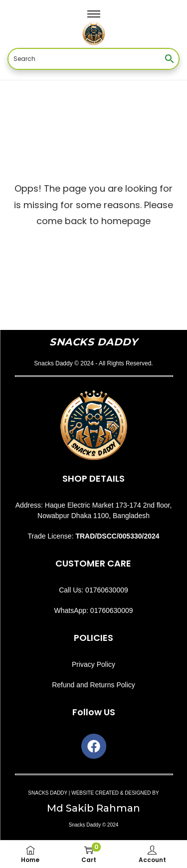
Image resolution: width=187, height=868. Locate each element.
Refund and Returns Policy (93, 685)
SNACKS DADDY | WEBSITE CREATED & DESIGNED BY (93, 793)
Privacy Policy (93, 664)
